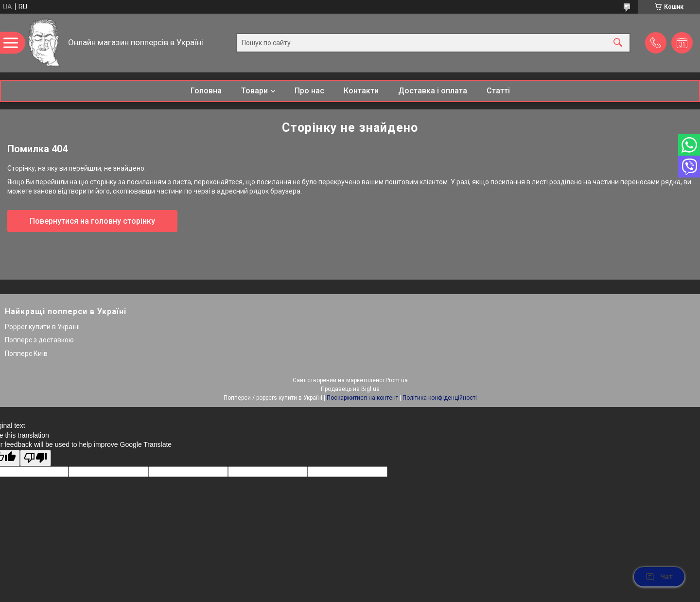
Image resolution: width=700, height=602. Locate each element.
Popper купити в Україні (42, 327)
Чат (659, 577)
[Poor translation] (35, 458)
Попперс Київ (26, 354)
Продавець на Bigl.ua (350, 389)
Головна (206, 91)
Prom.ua (397, 380)
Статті (498, 91)
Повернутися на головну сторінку (92, 221)
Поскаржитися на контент (362, 398)
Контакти (361, 91)
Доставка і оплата (433, 91)
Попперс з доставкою (39, 340)
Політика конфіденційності (440, 398)
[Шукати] (618, 43)
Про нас (309, 91)
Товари (254, 91)
